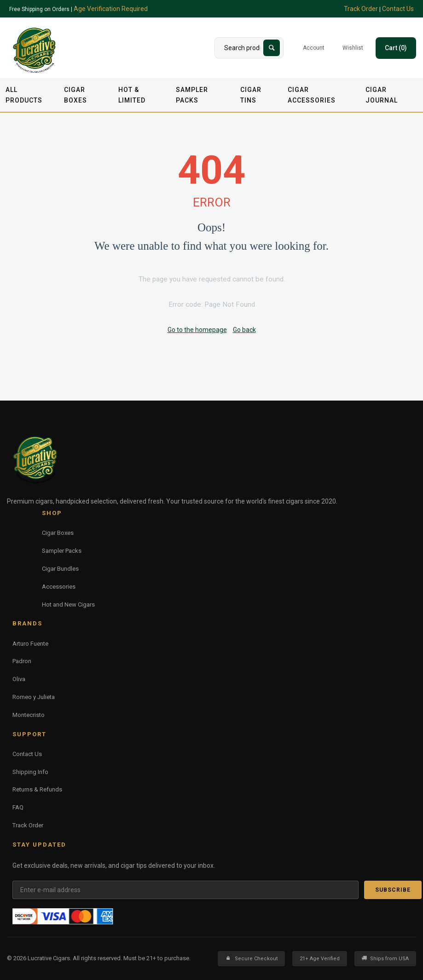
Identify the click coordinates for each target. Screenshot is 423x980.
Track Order (361, 9)
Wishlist (353, 48)
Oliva (19, 679)
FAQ (18, 807)
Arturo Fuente (30, 644)
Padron (22, 661)
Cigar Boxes (75, 95)
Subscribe (393, 890)
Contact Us (398, 9)
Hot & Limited (132, 95)
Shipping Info (30, 772)
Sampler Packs (192, 95)
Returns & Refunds (37, 789)
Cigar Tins (251, 95)
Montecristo (29, 715)
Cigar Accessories (312, 95)
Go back (244, 330)
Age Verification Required (111, 9)
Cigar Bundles (60, 569)
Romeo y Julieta (34, 697)
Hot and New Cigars (68, 605)
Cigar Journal (382, 95)
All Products (24, 95)
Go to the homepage (197, 330)
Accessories (59, 587)
